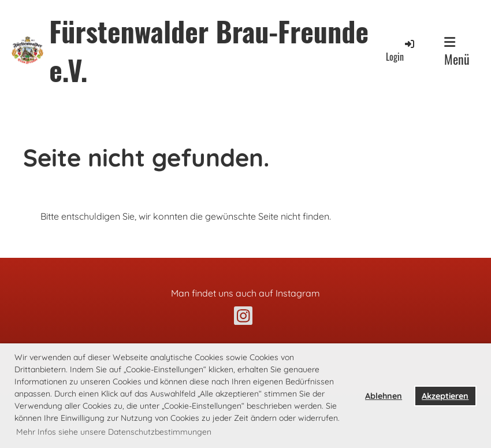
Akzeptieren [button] (445, 396)
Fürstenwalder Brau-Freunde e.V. (209, 50)
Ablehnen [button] (384, 396)
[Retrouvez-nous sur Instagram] (243, 318)
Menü (457, 52)
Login (401, 51)
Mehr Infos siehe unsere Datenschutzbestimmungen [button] (114, 432)
